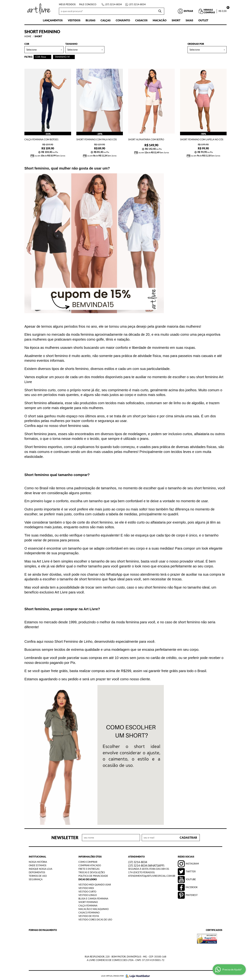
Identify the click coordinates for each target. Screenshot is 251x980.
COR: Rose (41, 57)
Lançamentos (53, 20)
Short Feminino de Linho (73, 640)
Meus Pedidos (67, 4)
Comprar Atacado (90, 864)
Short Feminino (88, 901)
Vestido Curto (87, 890)
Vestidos (74, 20)
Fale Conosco (88, 4)
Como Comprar (88, 861)
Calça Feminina (88, 904)
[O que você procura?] (160, 11)
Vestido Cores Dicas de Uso (95, 918)
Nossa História (38, 861)
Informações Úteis (90, 855)
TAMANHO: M (62, 57)
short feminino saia (74, 424)
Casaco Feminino (89, 911)
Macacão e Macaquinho (94, 908)
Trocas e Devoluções (92, 871)
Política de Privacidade (93, 875)
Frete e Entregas (89, 868)
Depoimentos (37, 871)
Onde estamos (38, 864)
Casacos (141, 20)
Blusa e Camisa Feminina (93, 897)
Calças (106, 20)
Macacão (160, 20)
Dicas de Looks (88, 878)
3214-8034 (113, 4)
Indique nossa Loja (41, 868)
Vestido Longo (88, 894)
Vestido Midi (86, 887)
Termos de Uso (38, 875)
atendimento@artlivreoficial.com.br (152, 875)
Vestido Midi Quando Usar (95, 883)
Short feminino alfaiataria (44, 402)
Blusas (90, 20)
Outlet (203, 20)
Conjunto (123, 20)
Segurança (36, 878)
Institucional (37, 855)
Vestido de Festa (89, 915)
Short (176, 20)
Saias (189, 20)
